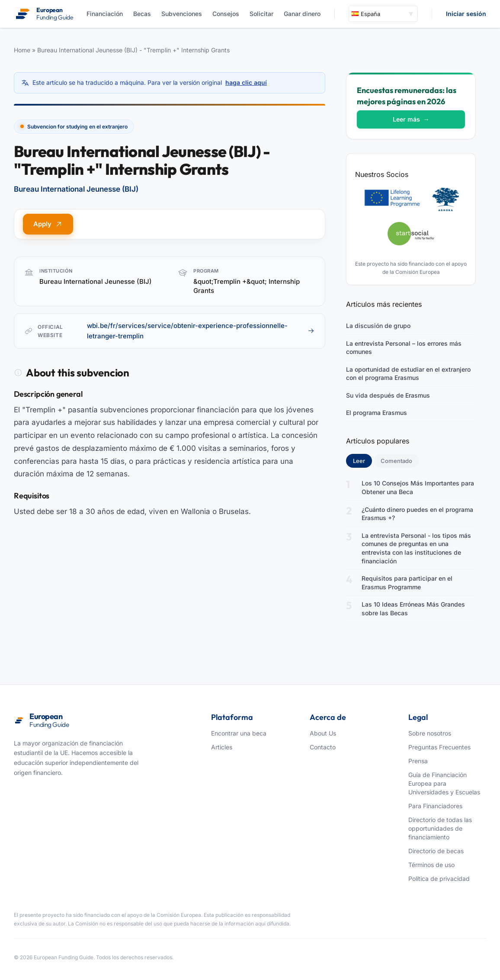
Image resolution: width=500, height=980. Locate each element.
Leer (362, 460)
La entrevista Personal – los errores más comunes (404, 348)
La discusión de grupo (378, 326)
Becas (142, 14)
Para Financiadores (435, 806)
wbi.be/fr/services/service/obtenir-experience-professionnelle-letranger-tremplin (201, 331)
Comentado (396, 461)
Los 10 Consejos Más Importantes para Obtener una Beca (418, 487)
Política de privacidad (439, 879)
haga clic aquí (246, 82)
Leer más (411, 119)
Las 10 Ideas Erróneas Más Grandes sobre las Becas (413, 609)
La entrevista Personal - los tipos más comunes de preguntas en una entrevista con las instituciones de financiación (416, 548)
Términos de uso (431, 865)
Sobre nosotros (430, 733)
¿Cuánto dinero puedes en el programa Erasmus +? (417, 514)
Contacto (323, 747)
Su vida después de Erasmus (388, 395)
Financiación (105, 14)
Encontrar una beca (239, 733)
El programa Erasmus (377, 413)
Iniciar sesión (466, 14)
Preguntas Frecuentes (439, 747)
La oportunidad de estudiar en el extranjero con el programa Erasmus (408, 374)
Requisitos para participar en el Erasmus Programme (407, 583)
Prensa (418, 761)
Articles (222, 747)
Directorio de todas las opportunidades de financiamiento (440, 828)
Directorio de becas (436, 851)
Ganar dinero (302, 14)
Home (22, 50)
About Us (323, 733)
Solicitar (261, 14)
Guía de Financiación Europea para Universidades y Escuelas (444, 783)
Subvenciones (182, 14)
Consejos (226, 14)
